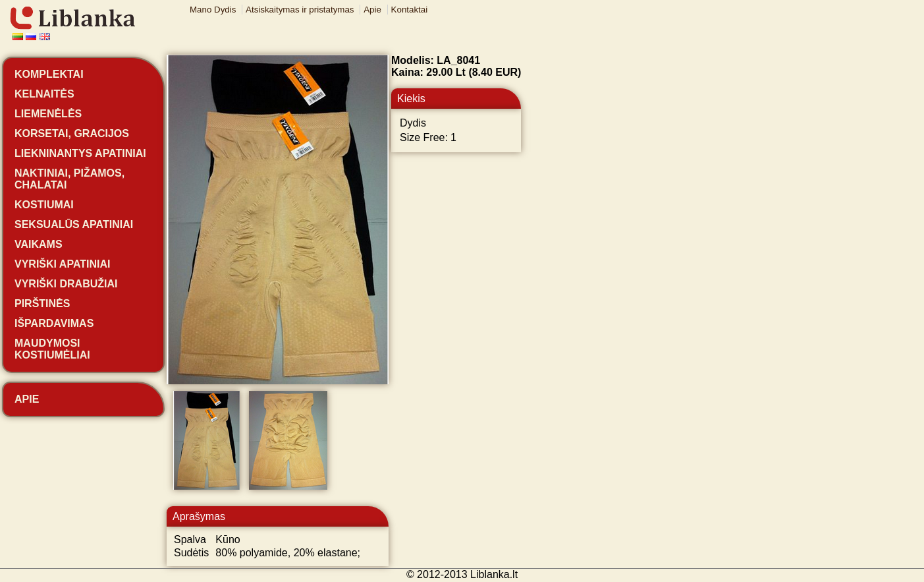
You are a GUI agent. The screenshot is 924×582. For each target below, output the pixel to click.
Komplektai (49, 74)
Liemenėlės (48, 114)
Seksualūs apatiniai (74, 224)
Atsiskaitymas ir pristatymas (300, 10)
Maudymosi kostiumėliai (52, 349)
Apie (372, 10)
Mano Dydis (213, 10)
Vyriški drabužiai (66, 284)
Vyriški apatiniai (63, 264)
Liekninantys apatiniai (80, 153)
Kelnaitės (44, 94)
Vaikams (39, 244)
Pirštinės (42, 304)
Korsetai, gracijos (72, 133)
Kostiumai (44, 205)
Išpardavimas (54, 323)
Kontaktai (410, 10)
